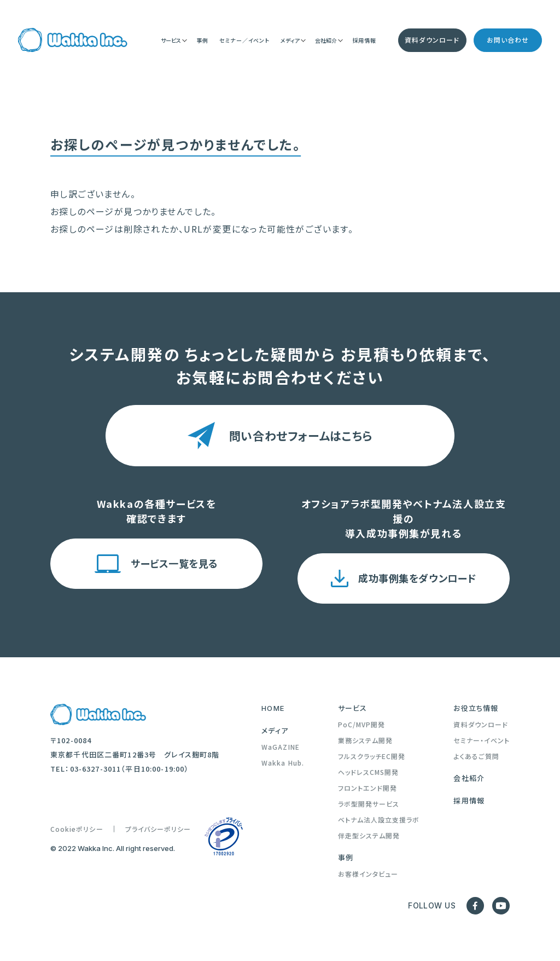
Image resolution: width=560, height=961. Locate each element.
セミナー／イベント (244, 41)
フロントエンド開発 (368, 788)
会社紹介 (469, 778)
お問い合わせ (508, 41)
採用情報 (364, 41)
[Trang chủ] (73, 41)
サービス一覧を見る (174, 563)
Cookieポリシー (77, 829)
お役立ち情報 (476, 708)
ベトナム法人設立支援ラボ (379, 820)
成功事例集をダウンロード (417, 578)
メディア (275, 731)
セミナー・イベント (482, 740)
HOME (273, 708)
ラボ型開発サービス (369, 804)
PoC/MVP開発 (362, 725)
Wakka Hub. (283, 763)
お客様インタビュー (368, 874)
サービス (353, 708)
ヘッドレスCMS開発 (369, 772)
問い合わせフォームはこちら (301, 436)
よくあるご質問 (476, 756)
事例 (202, 41)
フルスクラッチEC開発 (372, 756)
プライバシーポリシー (158, 829)
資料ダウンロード (432, 41)
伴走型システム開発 (369, 836)
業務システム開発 (365, 740)
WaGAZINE (280, 747)
